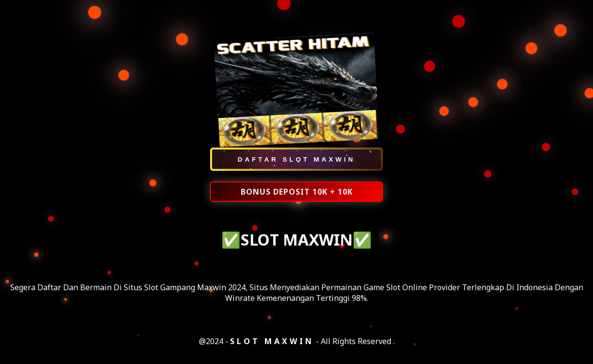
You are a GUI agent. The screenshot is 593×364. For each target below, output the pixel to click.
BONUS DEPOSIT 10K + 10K (297, 192)
